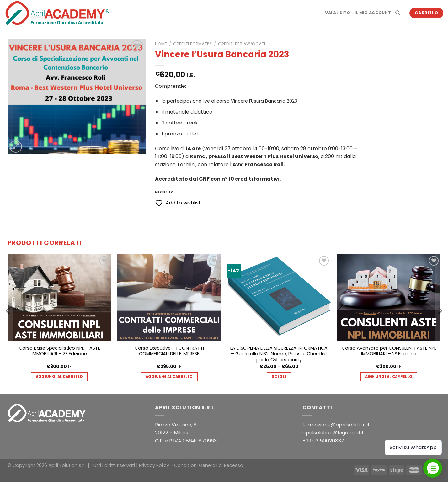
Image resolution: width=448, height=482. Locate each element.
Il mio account (373, 13)
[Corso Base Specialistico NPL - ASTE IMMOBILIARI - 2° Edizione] (59, 298)
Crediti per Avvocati (242, 44)
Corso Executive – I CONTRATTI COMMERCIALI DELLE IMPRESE (169, 351)
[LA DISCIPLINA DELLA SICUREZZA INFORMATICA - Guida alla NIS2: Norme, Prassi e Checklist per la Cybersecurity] (279, 298)
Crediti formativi (192, 44)
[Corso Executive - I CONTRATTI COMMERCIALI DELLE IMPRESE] (169, 298)
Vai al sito (338, 13)
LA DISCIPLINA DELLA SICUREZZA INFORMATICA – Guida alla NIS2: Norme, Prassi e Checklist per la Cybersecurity (279, 354)
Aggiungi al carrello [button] (59, 377)
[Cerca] (398, 13)
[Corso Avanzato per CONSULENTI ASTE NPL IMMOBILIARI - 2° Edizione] (389, 298)
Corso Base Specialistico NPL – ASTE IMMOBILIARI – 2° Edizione (59, 351)
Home (161, 44)
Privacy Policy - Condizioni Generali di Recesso (191, 465)
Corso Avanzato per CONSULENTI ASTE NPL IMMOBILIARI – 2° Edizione (389, 351)
